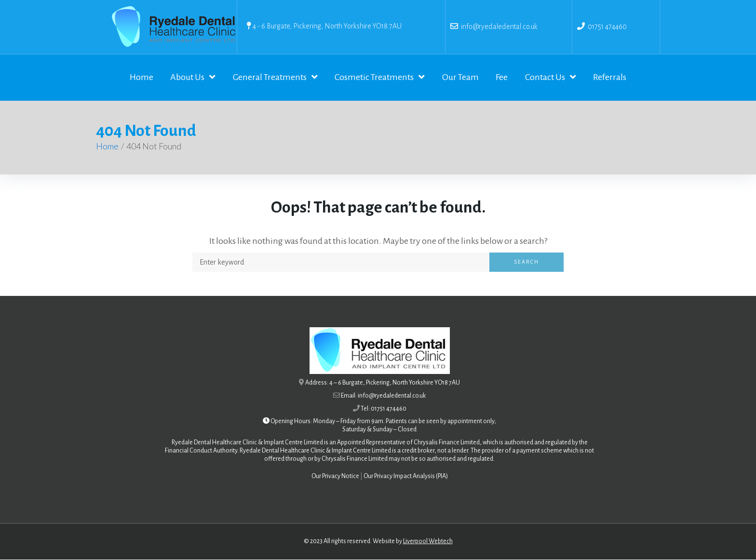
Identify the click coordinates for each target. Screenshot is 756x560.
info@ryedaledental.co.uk (498, 27)
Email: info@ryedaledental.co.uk (383, 396)
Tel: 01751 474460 (384, 409)
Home (107, 147)
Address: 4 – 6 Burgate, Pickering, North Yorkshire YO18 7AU (383, 384)
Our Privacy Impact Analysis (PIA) (406, 477)
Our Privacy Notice (335, 477)
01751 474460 (607, 27)
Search (526, 263)
